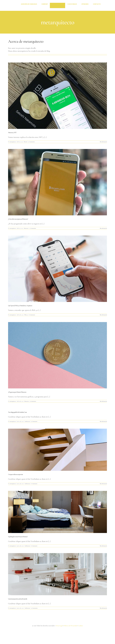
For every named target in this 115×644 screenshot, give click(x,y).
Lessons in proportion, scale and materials (18, 599)
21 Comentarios (31, 142)
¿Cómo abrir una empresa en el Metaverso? (18, 219)
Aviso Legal (59, 626)
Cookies (80, 626)
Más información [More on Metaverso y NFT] (103, 142)
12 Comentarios (33, 228)
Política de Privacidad (70, 626)
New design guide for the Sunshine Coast (17, 412)
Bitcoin (26, 142)
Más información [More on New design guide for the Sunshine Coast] (103, 421)
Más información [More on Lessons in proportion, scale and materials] (103, 608)
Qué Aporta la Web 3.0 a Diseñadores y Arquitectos (20, 306)
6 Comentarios (32, 315)
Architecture (27, 421)
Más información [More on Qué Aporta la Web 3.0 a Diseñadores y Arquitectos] (103, 315)
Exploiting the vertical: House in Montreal (18, 537)
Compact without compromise (15, 474)
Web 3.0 (26, 315)
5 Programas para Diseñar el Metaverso (17, 392)
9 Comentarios (33, 401)
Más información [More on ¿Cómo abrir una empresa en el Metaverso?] (103, 228)
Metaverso (26, 228)
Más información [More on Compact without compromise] (103, 484)
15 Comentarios (34, 608)
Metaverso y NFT (12, 132)
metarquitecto (13, 142)
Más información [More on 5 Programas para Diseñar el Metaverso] (103, 401)
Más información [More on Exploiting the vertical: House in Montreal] (103, 546)
